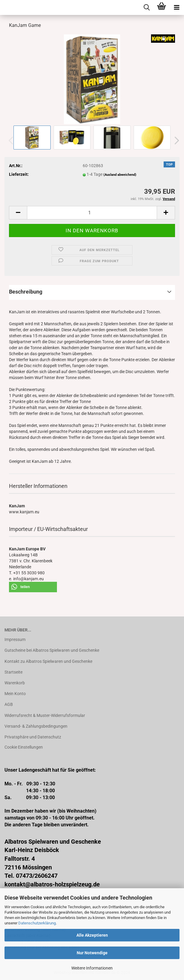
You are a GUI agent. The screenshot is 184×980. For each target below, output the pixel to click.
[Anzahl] (92, 213)
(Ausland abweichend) (120, 175)
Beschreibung (26, 292)
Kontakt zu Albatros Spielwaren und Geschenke (48, 661)
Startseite (13, 672)
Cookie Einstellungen (24, 747)
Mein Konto (15, 694)
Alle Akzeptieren (92, 935)
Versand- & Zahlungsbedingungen (36, 726)
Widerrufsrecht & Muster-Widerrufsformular (45, 715)
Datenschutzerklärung (37, 923)
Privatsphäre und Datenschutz (33, 737)
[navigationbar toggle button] (177, 7)
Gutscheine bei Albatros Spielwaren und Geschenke (52, 650)
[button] (175, 141)
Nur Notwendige (92, 953)
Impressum (15, 639)
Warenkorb (15, 683)
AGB (9, 704)
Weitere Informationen (92, 968)
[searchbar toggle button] (147, 7)
